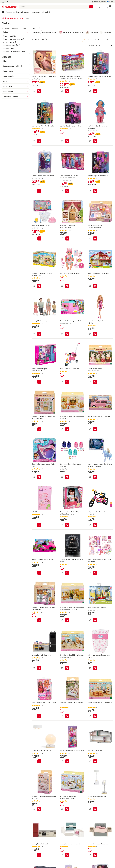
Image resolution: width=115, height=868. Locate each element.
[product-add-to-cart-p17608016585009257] (67, 620)
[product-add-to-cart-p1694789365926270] (39, 191)
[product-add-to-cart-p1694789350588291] (39, 141)
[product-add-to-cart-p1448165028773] (95, 334)
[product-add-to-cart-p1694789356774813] (95, 191)
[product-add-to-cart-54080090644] (95, 620)
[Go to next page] (111, 39)
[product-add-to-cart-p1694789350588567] (39, 525)
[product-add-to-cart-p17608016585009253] (67, 668)
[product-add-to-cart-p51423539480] (95, 382)
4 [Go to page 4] (98, 39)
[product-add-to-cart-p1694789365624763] (95, 141)
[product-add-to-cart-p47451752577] (39, 477)
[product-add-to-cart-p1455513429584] (39, 620)
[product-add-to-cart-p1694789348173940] (95, 573)
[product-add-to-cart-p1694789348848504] (67, 477)
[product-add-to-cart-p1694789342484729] (67, 382)
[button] (100, 7)
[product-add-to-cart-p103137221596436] (39, 809)
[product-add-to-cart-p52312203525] (95, 477)
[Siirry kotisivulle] (9, 7)
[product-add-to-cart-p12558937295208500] (39, 429)
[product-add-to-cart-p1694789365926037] (39, 91)
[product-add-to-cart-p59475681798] (39, 334)
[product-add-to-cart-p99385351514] (39, 573)
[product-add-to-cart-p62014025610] (67, 334)
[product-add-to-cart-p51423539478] (67, 238)
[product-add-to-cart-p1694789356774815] (67, 141)
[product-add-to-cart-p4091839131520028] (39, 668)
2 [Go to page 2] (92, 39)
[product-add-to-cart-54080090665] (95, 286)
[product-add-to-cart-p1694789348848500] (67, 286)
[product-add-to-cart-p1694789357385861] (67, 91)
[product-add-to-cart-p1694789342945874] (39, 286)
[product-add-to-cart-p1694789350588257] (67, 761)
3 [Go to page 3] (95, 39)
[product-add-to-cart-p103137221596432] (95, 429)
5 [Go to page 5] (101, 39)
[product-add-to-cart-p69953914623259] (39, 855)
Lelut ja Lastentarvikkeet (10, 18)
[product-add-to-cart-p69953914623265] (95, 855)
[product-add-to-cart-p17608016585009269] (95, 716)
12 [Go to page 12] (107, 39)
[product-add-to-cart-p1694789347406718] (67, 191)
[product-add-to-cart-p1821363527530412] (39, 761)
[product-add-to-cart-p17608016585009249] (67, 429)
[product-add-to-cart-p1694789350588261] (67, 573)
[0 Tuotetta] (110, 7)
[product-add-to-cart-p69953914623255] (67, 855)
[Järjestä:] (104, 45)
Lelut (21, 18)
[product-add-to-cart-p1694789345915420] (67, 525)
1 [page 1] (89, 39)
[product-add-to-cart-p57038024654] (95, 525)
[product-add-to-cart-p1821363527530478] (95, 809)
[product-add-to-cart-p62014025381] (39, 382)
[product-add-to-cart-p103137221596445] (67, 716)
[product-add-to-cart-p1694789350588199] (39, 716)
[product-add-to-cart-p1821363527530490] (95, 761)
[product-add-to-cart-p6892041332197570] (67, 809)
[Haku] (91, 7)
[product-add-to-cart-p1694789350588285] (95, 91)
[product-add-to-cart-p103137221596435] (95, 238)
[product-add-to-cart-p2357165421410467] (95, 668)
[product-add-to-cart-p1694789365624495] (39, 238)
